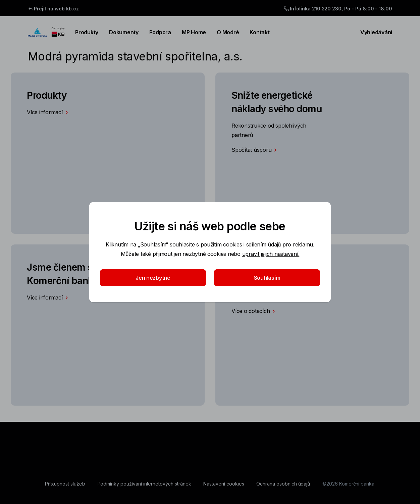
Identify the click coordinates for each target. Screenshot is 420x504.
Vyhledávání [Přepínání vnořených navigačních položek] (372, 32)
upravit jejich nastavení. (271, 254)
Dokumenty (124, 32)
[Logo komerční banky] (46, 32)
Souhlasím (267, 278)
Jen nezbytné (153, 278)
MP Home (194, 32)
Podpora (160, 32)
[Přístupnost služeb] (65, 484)
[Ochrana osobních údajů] (283, 484)
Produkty (87, 32)
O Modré (228, 32)
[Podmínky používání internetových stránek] (144, 484)
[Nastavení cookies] (224, 484)
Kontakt (259, 32)
